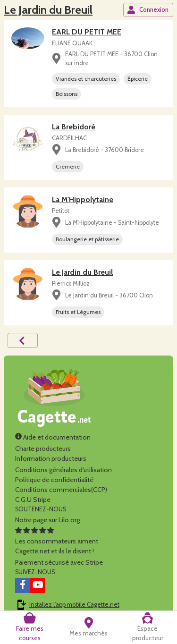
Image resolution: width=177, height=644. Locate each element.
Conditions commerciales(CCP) (61, 490)
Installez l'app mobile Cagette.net (74, 605)
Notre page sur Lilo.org (47, 520)
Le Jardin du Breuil (48, 10)
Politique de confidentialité (54, 480)
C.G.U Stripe (33, 500)
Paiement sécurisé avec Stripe (59, 562)
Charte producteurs (43, 449)
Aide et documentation (53, 437)
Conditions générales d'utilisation (63, 470)
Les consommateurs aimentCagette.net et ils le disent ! (57, 541)
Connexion (148, 10)
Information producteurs (51, 458)
